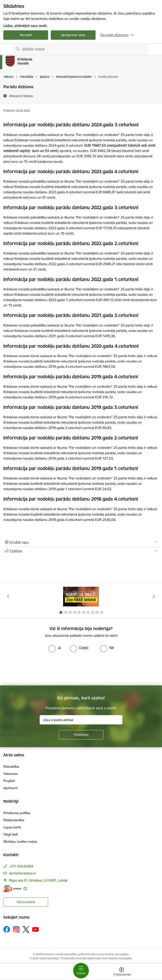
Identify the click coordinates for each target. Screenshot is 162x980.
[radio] (55, 648)
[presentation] (81, 669)
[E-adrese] (12, 889)
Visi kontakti (26, 902)
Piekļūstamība (14, 820)
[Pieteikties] (81, 735)
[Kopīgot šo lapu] (81, 551)
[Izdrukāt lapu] (81, 542)
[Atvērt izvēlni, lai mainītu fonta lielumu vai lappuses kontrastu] (121, 972)
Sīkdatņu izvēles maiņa (20, 842)
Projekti (9, 781)
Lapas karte (12, 827)
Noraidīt (26, 35)
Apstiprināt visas (73, 35)
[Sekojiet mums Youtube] (36, 929)
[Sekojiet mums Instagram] (16, 929)
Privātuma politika (17, 813)
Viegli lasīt (11, 834)
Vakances (11, 774)
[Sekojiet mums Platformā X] (26, 929)
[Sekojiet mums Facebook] (7, 929)
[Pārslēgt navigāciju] (81, 971)
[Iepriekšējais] (8, 596)
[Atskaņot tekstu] (21, 96)
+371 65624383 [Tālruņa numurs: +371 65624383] (21, 866)
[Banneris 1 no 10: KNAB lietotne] (81, 596)
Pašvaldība (11, 767)
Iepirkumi (10, 788)
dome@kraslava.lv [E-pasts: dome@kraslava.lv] (22, 873)
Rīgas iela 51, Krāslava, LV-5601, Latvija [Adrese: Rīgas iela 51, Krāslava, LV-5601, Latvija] (38, 880)
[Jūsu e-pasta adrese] (81, 720)
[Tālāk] (154, 596)
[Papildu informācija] (25, 889)
